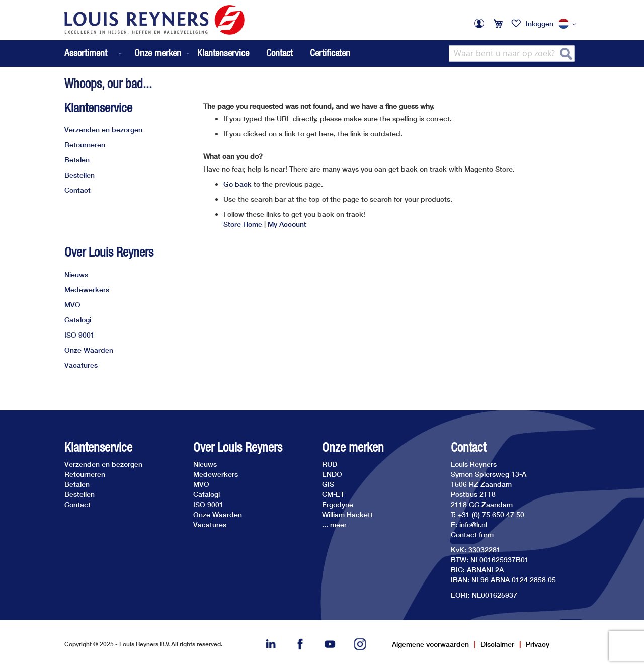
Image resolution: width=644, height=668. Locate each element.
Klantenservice (223, 53)
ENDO (332, 474)
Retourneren (85, 145)
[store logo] (154, 20)
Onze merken (353, 447)
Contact (279, 53)
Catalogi (78, 320)
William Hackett (347, 514)
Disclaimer (497, 644)
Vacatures (81, 365)
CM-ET (333, 494)
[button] (569, 24)
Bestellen (79, 175)
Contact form (472, 534)
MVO (72, 305)
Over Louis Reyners (109, 252)
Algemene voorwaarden (430, 644)
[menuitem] (94, 54)
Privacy (538, 644)
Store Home (243, 224)
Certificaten (330, 53)
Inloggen (540, 23)
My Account (287, 224)
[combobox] (512, 54)
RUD (330, 464)
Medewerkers (87, 289)
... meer (334, 524)
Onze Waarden (89, 350)
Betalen (77, 160)
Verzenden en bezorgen (103, 130)
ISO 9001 (79, 335)
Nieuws (76, 274)
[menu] (128, 54)
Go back (237, 184)
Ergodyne (338, 504)
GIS (328, 484)
